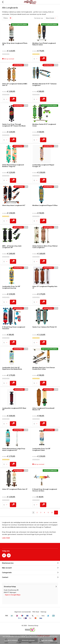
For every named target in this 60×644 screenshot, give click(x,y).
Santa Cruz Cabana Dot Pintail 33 (44, 327)
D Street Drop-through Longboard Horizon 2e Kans (45, 490)
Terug (3, 2)
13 (52, 512)
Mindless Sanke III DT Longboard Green (44, 125)
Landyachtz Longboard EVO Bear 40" (14, 409)
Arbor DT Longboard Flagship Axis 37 (45, 287)
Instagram (9, 555)
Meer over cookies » (47, 640)
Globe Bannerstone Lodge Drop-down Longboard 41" (14, 449)
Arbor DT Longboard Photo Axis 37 (15, 489)
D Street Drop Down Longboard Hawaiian (14, 328)
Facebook (4, 555)
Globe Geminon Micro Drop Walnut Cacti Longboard (45, 247)
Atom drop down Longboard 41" (14, 205)
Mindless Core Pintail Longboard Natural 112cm (44, 44)
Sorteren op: (39, 18)
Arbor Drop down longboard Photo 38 (15, 44)
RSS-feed (36, 612)
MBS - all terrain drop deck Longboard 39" (12, 247)
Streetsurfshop (33, 626)
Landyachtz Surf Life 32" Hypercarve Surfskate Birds (12, 368)
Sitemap (43, 612)
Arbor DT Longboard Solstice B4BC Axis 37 (15, 85)
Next (56, 513)
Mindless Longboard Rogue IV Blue (45, 205)
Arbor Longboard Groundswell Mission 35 (43, 409)
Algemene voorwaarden (23, 612)
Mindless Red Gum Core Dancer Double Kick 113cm (44, 368)
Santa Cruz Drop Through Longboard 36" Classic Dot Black (14, 125)
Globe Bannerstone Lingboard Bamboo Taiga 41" (13, 166)
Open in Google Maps (13, 595)
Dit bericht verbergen (28, 640)
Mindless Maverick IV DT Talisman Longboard (45, 85)
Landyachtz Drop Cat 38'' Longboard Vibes (41, 449)
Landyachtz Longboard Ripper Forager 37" (43, 166)
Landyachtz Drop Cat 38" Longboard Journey (11, 287)
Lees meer (6, 538)
